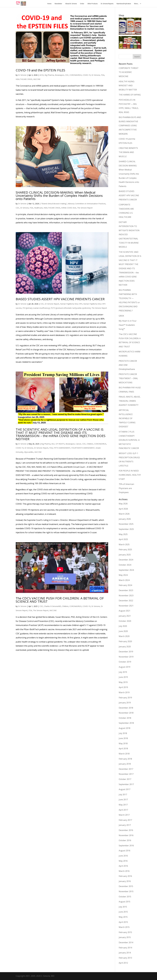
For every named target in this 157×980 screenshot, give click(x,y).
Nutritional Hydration (124, 4)
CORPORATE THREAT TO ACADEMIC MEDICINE (129, 72)
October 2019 (125, 662)
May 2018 (123, 743)
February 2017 (125, 820)
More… (136, 4)
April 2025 (123, 539)
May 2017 (123, 805)
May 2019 (123, 682)
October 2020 (125, 621)
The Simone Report (85, 208)
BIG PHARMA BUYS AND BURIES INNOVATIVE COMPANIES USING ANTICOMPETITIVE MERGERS (130, 126)
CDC (67, 75)
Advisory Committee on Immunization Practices (87, 204)
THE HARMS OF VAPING (130, 95)
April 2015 (123, 922)
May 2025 (123, 534)
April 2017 (123, 810)
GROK (121, 316)
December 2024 (126, 560)
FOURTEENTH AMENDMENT (83, 448)
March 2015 (124, 927)
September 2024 (126, 570)
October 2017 (125, 779)
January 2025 (125, 555)
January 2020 (125, 647)
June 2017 (123, 800)
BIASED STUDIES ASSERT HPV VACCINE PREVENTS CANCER (60, 299)
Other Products (92, 4)
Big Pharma (49, 75)
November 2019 (126, 657)
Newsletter (58, 4)
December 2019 (126, 652)
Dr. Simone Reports (107, 4)
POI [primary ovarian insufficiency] (36, 308)
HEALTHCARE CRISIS (24, 79)
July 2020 (123, 626)
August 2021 (124, 611)
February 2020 (125, 641)
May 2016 (123, 861)
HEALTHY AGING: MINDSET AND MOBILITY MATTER (128, 86)
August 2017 (124, 789)
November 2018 (126, 713)
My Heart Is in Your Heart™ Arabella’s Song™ (128, 325)
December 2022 (126, 601)
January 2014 (125, 953)
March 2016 (124, 871)
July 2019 (123, 672)
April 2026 (123, 509)
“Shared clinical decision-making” (54, 204)
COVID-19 (87, 75)
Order (82, 4)
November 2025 (126, 524)
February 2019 (125, 698)
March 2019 (124, 692)
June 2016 (123, 856)
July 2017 (123, 795)
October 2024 (125, 565)
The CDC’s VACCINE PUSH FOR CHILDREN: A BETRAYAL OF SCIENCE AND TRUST (60, 600)
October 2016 (125, 840)
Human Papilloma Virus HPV (71, 304)
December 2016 (126, 830)
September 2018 (126, 723)
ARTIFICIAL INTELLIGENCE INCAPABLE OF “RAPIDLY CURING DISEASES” (127, 418)
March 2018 (124, 754)
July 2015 (123, 907)
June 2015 (123, 912)
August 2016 (124, 851)
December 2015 (126, 886)
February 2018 (125, 759)
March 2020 (124, 636)
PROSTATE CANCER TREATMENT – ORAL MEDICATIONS (128, 378)
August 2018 (124, 728)
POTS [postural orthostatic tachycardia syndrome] (71, 308)
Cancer (78, 444)
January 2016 (125, 881)
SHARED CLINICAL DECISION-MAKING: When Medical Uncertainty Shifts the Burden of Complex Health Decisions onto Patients (59, 196)
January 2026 (125, 519)
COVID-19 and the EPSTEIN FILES (40, 70)
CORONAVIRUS (76, 75)
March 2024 (124, 580)
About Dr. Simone (71, 4)
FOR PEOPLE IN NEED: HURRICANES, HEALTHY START (130, 475)
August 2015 (124, 902)
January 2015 (125, 937)
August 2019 (124, 667)
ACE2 (42, 75)
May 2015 (123, 917)
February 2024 (125, 585)
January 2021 (125, 616)
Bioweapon (59, 75)
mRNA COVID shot (69, 208)
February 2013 (125, 958)
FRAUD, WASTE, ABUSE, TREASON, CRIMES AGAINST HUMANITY (130, 401)
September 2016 (126, 846)
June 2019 (123, 677)
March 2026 (124, 514)
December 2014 (126, 942)
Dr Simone (22, 75)
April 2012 (123, 963)
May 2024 (123, 575)
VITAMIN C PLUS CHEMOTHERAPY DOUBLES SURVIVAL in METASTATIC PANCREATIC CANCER (129, 440)
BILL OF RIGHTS (58, 444)
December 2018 (126, 708)
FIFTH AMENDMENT (62, 448)
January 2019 (125, 703)
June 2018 (123, 738)
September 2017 (126, 784)
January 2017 (125, 825)
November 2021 (126, 606)
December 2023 (126, 590)
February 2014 (125, 948)
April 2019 (123, 687)
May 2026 (123, 504)
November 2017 (126, 774)
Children (90, 444)
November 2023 (126, 596)
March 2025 (124, 544)
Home (49, 4)
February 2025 (125, 550)
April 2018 (123, 748)
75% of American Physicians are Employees (126, 488)
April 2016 (123, 866)
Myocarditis (29, 452)
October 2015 (125, 897)
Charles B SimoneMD (53, 606)
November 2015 (126, 891)
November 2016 (126, 835)
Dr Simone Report (52, 304)
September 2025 (126, 529)
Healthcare (38, 208)
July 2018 (123, 733)
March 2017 (124, 815)
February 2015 (125, 932)
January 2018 (125, 764)
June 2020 (123, 631)
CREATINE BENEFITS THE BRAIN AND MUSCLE (128, 152)
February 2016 (125, 876)
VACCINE (37, 79)
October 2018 (125, 718)
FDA (103, 75)
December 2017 (126, 769)
